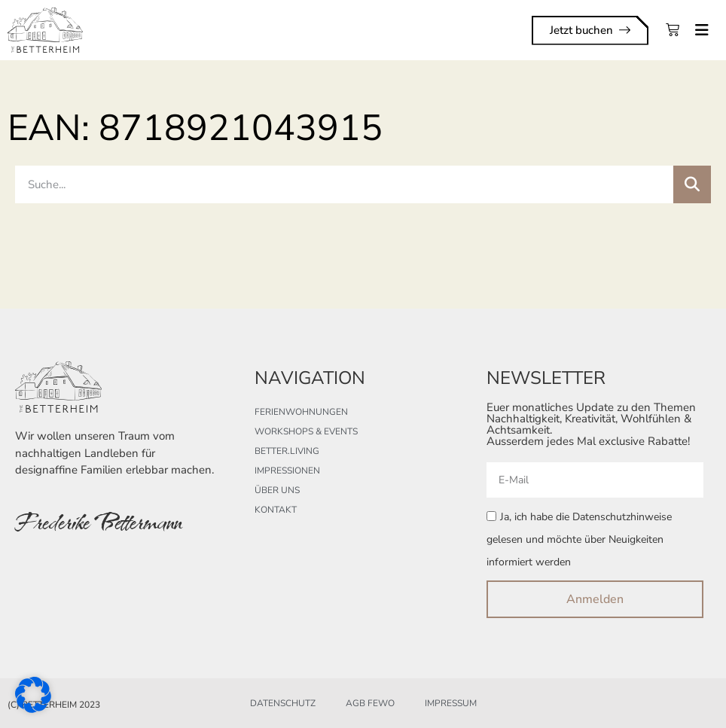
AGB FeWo (370, 703)
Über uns (277, 490)
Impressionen (287, 471)
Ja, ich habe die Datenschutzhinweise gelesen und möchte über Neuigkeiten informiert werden (579, 539)
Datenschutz (283, 703)
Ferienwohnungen (301, 412)
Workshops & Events (306, 431)
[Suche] (692, 184)
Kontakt (276, 510)
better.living (287, 451)
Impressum (451, 703)
